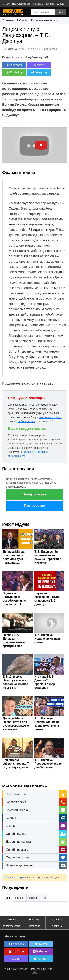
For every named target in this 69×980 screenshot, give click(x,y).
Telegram (39, 72)
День (8, 898)
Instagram (41, 951)
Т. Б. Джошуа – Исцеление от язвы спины (48, 639)
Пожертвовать (34, 494)
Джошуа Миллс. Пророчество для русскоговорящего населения (16, 724)
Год (44, 898)
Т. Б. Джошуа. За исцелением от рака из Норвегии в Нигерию (48, 557)
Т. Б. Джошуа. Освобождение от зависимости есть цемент (47, 724)
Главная (8, 20)
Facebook (14, 65)
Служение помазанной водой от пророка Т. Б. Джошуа (47, 599)
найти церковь (26, 421)
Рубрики (22, 20)
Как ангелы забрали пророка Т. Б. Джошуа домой (16, 764)
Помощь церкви (15, 877)
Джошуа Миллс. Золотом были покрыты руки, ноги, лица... (14, 557)
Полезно (57, 926)
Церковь (34, 919)
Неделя (20, 898)
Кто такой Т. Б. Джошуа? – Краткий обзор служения (45, 682)
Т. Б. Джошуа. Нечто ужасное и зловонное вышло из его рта (15, 682)
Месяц (33, 898)
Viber (39, 65)
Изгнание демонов (43, 20)
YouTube (16, 951)
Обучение (57, 919)
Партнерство (34, 506)
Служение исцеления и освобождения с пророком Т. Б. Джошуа (14, 601)
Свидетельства (11, 926)
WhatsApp (14, 72)
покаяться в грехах (50, 417)
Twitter (41, 944)
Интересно (34, 926)
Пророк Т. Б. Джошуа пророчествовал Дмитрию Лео (14, 640)
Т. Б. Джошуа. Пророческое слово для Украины (48, 764)
